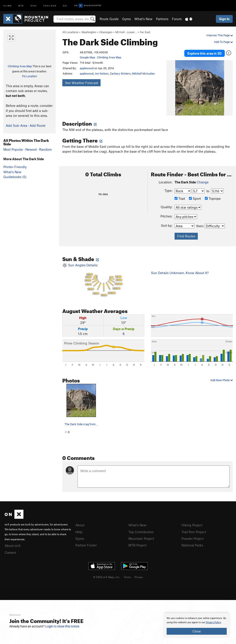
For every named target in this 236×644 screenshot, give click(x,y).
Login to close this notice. (63, 626)
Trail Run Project (194, 530)
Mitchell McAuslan (143, 73)
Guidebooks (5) (15, 177)
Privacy (139, 575)
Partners (162, 19)
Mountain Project (141, 537)
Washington (89, 32)
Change (203, 181)
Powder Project (193, 537)
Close (197, 631)
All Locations (70, 32)
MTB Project (137, 543)
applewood (87, 68)
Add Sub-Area (16, 125)
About (80, 524)
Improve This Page (220, 35)
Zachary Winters (120, 73)
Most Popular (13, 149)
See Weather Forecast (82, 83)
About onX (13, 544)
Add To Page (223, 42)
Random (45, 149)
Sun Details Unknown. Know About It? (180, 271)
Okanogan (106, 32)
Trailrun (50, 5)
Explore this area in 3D (205, 53)
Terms (127, 575)
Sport (195, 197)
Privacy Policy (213, 622)
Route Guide (109, 19)
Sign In (224, 19)
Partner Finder (86, 543)
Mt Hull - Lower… (126, 32)
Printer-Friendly (15, 167)
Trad (180, 197)
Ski (65, 5)
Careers (10, 550)
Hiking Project (192, 524)
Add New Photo (221, 379)
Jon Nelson (102, 73)
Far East (145, 32)
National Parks (192, 543)
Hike (34, 5)
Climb (8, 5)
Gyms (127, 19)
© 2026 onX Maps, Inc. (107, 575)
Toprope (213, 197)
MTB (21, 5)
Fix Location (29, 76)
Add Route (38, 125)
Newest (31, 149)
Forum (177, 19)
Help (79, 530)
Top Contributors (141, 530)
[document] (197, 625)
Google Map (87, 57)
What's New (143, 19)
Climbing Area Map (20, 66)
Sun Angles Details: (103, 279)
